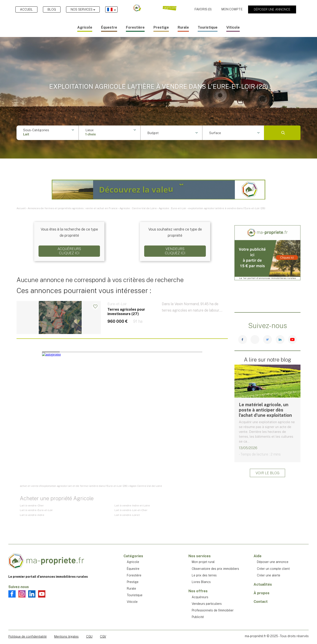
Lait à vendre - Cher (32, 506)
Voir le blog (267, 473)
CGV (103, 637)
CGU (89, 637)
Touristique (208, 27)
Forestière (135, 27)
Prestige (161, 27)
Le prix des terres (204, 575)
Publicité (198, 617)
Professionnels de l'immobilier (213, 610)
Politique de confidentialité (28, 637)
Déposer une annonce (272, 9)
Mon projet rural (203, 562)
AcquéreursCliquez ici (69, 251)
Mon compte (232, 9)
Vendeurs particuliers (207, 604)
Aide (258, 556)
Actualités (263, 584)
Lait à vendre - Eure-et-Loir (36, 510)
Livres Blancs (201, 582)
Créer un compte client (273, 569)
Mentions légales (66, 637)
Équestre (109, 27)
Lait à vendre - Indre (32, 515)
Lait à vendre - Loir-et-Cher (131, 510)
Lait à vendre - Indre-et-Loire (132, 506)
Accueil (26, 9)
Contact (261, 602)
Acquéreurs (200, 597)
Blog (52, 9)
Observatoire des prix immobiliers (215, 569)
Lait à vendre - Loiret (127, 515)
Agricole (85, 27)
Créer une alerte (269, 575)
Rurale (183, 27)
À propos (262, 593)
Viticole (233, 27)
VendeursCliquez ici (175, 251)
